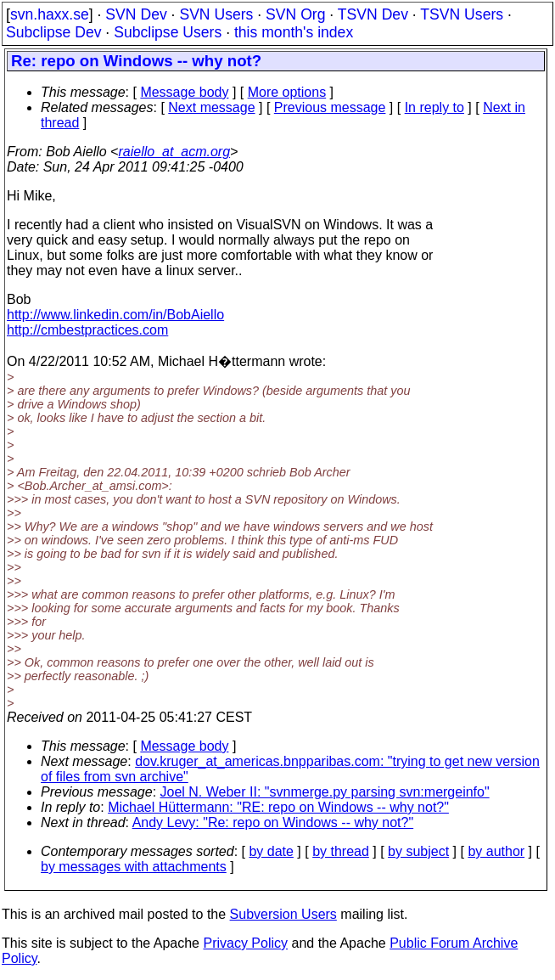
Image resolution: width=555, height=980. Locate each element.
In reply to (434, 107)
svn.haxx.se (50, 14)
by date (271, 851)
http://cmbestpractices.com (87, 330)
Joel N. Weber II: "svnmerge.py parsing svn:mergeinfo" (325, 792)
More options (287, 92)
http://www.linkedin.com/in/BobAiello (115, 315)
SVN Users (216, 14)
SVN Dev (136, 14)
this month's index (294, 32)
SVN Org (295, 14)
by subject (418, 851)
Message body (184, 92)
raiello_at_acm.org (174, 152)
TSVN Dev (373, 14)
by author (496, 851)
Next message (211, 107)
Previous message (330, 107)
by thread (341, 851)
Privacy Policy (245, 943)
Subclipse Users (168, 32)
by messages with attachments (134, 867)
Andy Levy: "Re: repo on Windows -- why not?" (273, 822)
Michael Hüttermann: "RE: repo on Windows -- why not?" (278, 807)
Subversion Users (283, 914)
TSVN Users (462, 14)
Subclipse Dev (53, 32)
